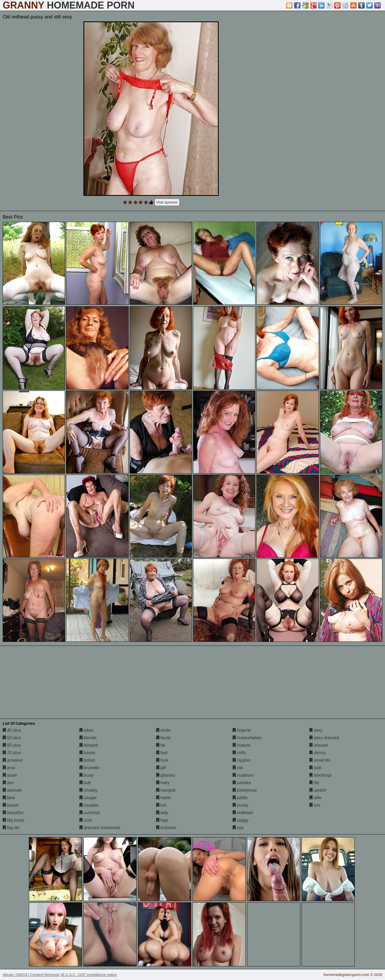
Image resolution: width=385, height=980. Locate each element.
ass (8, 783)
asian (10, 775)
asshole (12, 790)
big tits (11, 828)
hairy (163, 783)
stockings (320, 775)
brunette (89, 768)
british (87, 760)
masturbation (247, 738)
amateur (13, 760)
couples (89, 805)
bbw (9, 798)
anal (9, 768)
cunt (86, 820)
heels (163, 798)
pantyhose (245, 790)
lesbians (166, 828)
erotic (164, 730)
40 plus (12, 730)
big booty (14, 820)
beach (11, 805)
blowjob (89, 745)
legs (162, 820)
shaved (318, 745)
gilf (161, 768)
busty (87, 775)
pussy (240, 805)
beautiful (13, 813)
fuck (162, 760)
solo (315, 768)
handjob (166, 790)
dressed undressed (100, 828)
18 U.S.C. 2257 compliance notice (88, 975)
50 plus (12, 738)
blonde (88, 738)
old (238, 768)
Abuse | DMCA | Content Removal (31, 975)
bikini (86, 730)
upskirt (318, 790)
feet (162, 753)
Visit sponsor (167, 202)
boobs (87, 753)
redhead (243, 813)
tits (314, 783)
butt (85, 783)
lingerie (242, 730)
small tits (320, 760)
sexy (316, 730)
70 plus (12, 753)
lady (162, 813)
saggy (240, 820)
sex (238, 828)
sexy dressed (324, 738)
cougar (88, 798)
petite (240, 798)
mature (241, 745)
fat (161, 745)
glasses (166, 775)
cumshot (90, 813)
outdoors (243, 775)
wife (315, 798)
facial (163, 738)
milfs (239, 753)
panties (242, 783)
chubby (88, 790)
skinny (318, 753)
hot (161, 805)
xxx (315, 805)
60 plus (12, 745)
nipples (242, 760)
